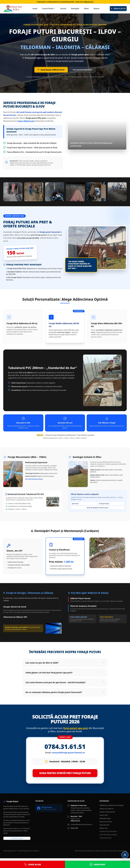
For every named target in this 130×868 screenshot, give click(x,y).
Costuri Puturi (49, 9)
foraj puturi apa (33, 58)
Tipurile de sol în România (108, 831)
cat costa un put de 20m (28, 238)
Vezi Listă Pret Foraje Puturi (83, 70)
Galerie (96, 9)
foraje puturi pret (80, 54)
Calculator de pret (17, 838)
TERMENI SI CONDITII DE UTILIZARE (112, 805)
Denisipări (75, 9)
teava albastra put (26, 121)
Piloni (86, 9)
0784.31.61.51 (89, 2)
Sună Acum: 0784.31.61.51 (51, 70)
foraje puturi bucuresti (50, 232)
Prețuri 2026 (104, 815)
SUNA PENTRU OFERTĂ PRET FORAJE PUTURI (65, 773)
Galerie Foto (104, 828)
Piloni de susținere (106, 822)
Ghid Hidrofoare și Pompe (108, 835)
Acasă (35, 9)
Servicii (63, 9)
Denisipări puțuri (105, 818)
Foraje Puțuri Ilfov (105, 838)
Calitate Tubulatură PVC (107, 812)
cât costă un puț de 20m (43, 54)
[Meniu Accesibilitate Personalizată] (125, 855)
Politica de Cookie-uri (107, 809)
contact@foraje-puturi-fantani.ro (68, 753)
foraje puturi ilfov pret (36, 118)
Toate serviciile (104, 825)
